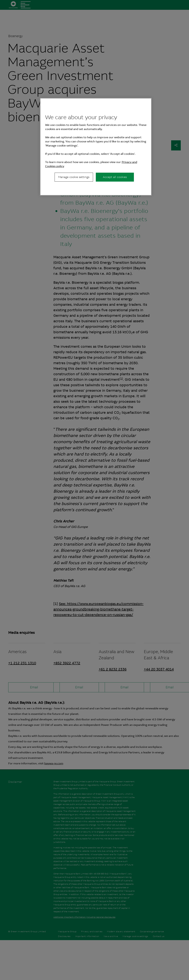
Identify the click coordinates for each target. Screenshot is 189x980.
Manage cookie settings (74, 177)
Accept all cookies (115, 177)
